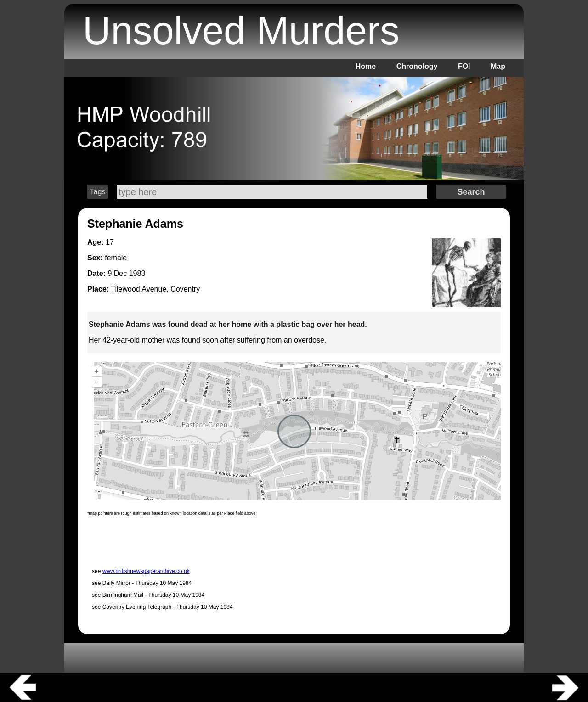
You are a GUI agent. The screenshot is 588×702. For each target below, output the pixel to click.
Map (498, 66)
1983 (137, 273)
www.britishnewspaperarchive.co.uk (146, 571)
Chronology (417, 66)
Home (366, 66)
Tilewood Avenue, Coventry (155, 289)
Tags (98, 192)
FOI (464, 66)
